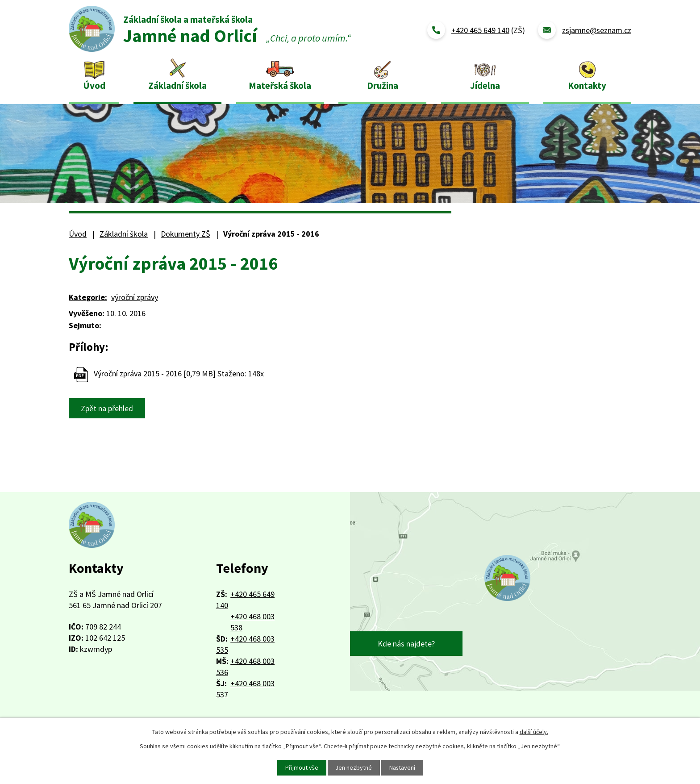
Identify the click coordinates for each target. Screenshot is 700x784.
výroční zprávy (135, 297)
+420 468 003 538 (252, 622)
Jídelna (485, 85)
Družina (383, 85)
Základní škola (177, 85)
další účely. (534, 732)
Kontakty (587, 85)
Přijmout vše (301, 767)
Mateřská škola (280, 85)
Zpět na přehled (107, 408)
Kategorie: (88, 297)
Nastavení (402, 767)
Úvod (94, 85)
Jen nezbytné (354, 767)
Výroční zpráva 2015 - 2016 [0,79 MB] (155, 373)
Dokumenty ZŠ (185, 234)
